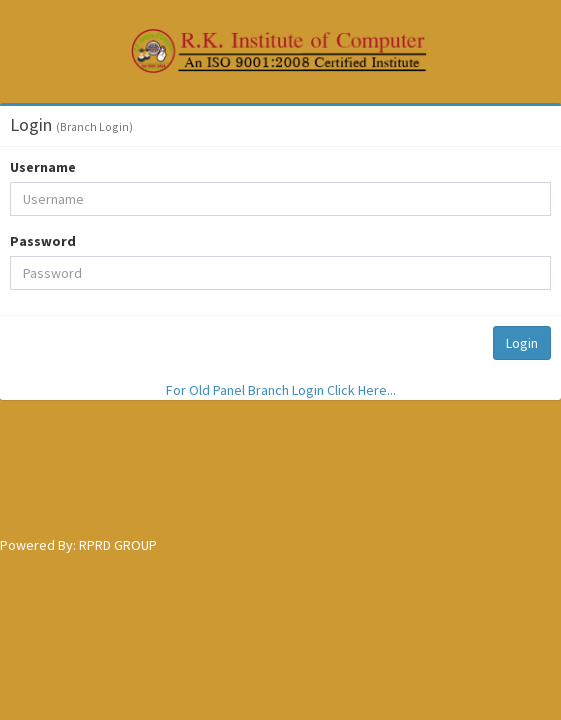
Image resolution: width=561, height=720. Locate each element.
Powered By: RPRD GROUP (78, 545)
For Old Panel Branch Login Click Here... (281, 390)
